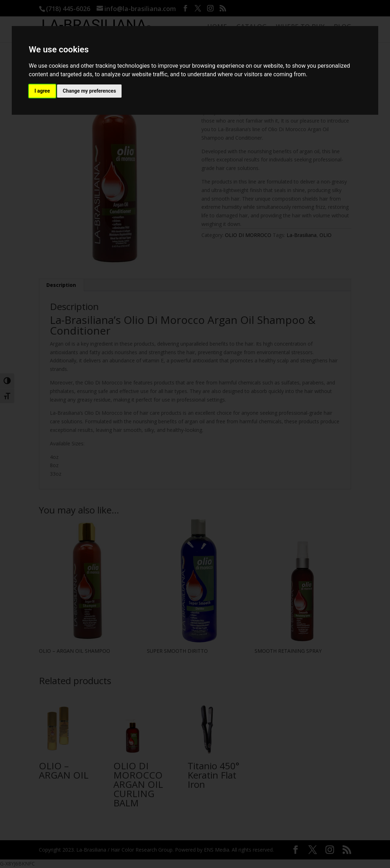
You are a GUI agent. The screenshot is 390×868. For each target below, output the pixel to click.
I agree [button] (42, 91)
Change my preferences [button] (89, 91)
